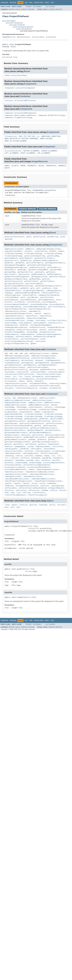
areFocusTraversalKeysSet (43, 358)
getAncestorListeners (44, 258)
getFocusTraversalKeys (38, 367)
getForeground (50, 426)
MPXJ (20, 629)
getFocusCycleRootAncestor (32, 423)
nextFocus (46, 460)
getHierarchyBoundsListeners (44, 428)
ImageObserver (9, 37)
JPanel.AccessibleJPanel (16, 75)
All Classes (50, 7)
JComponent (30, 84)
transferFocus (39, 493)
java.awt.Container (17, 25)
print (59, 300)
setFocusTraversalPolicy (16, 386)
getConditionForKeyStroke (39, 265)
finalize (23, 505)
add (6, 353)
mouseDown (36, 458)
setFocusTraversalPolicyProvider (45, 386)
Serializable (38, 37)
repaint (38, 313)
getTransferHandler (34, 284)
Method (31, 9)
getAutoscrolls (12, 260)
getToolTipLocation (14, 281)
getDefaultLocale (37, 267)
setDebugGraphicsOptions (16, 327)
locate (27, 376)
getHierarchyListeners (15, 430)
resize (34, 483)
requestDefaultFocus (14, 316)
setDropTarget (58, 486)
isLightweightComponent (33, 291)
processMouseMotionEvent (35, 307)
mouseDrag (47, 458)
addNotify (30, 249)
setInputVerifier (47, 332)
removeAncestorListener (15, 311)
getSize (46, 279)
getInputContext (53, 430)
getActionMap (53, 256)
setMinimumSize (27, 334)
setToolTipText (12, 339)
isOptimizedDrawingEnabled (27, 293)
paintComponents (53, 376)
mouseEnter (58, 458)
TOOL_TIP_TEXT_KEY (27, 136)
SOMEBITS (62, 166)
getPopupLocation (39, 277)
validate (43, 388)
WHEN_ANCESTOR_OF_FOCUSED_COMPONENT (21, 139)
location (15, 458)
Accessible (51, 37)
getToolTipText (31, 281)
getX (32, 288)
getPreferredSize (57, 277)
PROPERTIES (51, 166)
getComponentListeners (15, 421)
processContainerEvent (47, 379)
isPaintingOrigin (13, 295)
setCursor (45, 486)
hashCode (43, 505)
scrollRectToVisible (57, 320)
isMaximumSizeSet (13, 453)
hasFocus (9, 446)
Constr (24, 9)
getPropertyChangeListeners (17, 442)
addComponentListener (27, 398)
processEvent (11, 381)
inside (30, 446)
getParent (42, 440)
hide (55, 288)
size (18, 493)
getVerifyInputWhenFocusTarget (19, 286)
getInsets (40, 272)
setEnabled (10, 330)
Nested (11, 9)
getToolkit (18, 444)
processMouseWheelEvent (15, 469)
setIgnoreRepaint (56, 488)
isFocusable (36, 449)
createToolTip (41, 251)
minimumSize (38, 376)
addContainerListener (39, 353)
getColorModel (57, 419)
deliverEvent (27, 360)
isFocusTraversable (14, 451)
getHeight (22, 270)
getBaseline (26, 260)
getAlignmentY (26, 258)
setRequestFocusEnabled (44, 337)
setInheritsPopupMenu (15, 332)
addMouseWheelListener (39, 405)
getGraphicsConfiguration (16, 428)
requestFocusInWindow (15, 318)
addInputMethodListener (15, 403)
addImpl (55, 353)
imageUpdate (20, 446)
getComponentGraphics (55, 263)
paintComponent (12, 300)
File (24, 190)
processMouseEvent (13, 307)
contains (28, 251)
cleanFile (26, 216)
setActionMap (11, 323)
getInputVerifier (25, 272)
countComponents (12, 360)
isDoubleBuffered (13, 291)
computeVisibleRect (14, 251)
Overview (4, 3)
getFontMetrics (54, 267)
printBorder (20, 302)
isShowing (9, 456)
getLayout (34, 370)
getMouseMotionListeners (35, 437)
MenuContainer (24, 37)
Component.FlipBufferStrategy (18, 118)
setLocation (21, 490)
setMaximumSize (12, 334)
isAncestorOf (22, 372)
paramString (53, 237)
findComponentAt (53, 360)
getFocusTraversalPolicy (16, 370)
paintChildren (47, 297)
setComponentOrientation (27, 486)
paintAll (56, 460)
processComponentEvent (54, 463)
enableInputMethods (14, 414)
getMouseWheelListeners (15, 440)
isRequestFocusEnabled (49, 295)
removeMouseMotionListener (17, 479)
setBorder (24, 325)
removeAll (39, 381)
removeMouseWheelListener (43, 479)
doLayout (39, 360)
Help (52, 3)
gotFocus (42, 444)
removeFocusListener (14, 472)
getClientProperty (35, 263)
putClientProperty (57, 307)
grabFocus (47, 288)
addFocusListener (47, 398)
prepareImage (21, 463)
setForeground (55, 330)
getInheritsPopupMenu (38, 270)
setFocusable (11, 488)
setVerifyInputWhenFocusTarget (19, 341)
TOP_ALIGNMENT (44, 153)
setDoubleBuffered (56, 327)
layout (8, 376)
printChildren (34, 302)
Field (18, 9)
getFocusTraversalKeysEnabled (18, 426)
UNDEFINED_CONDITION (51, 136)
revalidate (40, 320)
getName (32, 440)
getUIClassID (39, 237)
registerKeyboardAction (15, 309)
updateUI (9, 239)
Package (13, 3)
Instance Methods (28, 209)
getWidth (24, 288)
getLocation (24, 274)
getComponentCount (13, 365)
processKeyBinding (39, 304)
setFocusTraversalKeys (27, 330)
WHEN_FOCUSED (46, 139)
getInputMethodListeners (16, 433)
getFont (38, 426)
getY (38, 288)
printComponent (49, 302)
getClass (33, 505)
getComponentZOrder (47, 365)
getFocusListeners (55, 423)
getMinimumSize (54, 274)
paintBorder (33, 297)
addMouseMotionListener (15, 405)
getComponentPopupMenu (15, 265)
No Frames (37, 7)
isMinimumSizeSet (30, 453)
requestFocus (31, 316)
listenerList (11, 136)
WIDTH (7, 168)
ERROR (23, 166)
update (33, 344)
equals (15, 505)
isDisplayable (11, 449)
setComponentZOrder (38, 383)
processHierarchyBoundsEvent (37, 465)
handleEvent (54, 444)
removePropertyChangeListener (18, 481)
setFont (43, 330)
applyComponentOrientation (17, 358)
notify (52, 505)
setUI (63, 237)
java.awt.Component (14, 23)
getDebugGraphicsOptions (16, 267)
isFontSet (29, 451)
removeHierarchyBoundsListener (40, 472)
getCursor (57, 421)
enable (61, 251)
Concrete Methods (48, 209)
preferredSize (11, 379)
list (14, 376)
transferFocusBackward (15, 495)
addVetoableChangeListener (49, 249)
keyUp (47, 456)
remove (21, 381)
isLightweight (59, 451)
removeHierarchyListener (16, 474)
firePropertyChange (14, 254)
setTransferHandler (29, 339)
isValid (19, 456)
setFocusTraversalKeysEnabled (32, 488)
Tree (31, 3)
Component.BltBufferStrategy (52, 115)
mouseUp (30, 460)
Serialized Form (10, 57)
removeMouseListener (33, 476)
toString (26, 493)
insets (61, 370)
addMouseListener (52, 403)
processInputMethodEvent (39, 467)
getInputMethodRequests (40, 433)
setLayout (9, 388)
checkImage (10, 407)
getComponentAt (42, 363)
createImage (60, 407)
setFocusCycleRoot (58, 383)
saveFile (25, 225)
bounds (54, 405)
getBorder (9, 263)
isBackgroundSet (43, 446)
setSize (54, 490)
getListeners (11, 274)
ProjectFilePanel (13, 190)
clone (7, 505)
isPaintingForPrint (50, 293)
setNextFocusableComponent (49, 334)
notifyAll (62, 505)
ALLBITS (15, 166)
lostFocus (25, 458)
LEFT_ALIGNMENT (12, 153)
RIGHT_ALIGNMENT (28, 153)
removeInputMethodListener (42, 474)
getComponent (27, 363)
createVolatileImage (27, 409)
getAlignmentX (11, 258)
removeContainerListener (16, 383)
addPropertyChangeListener (17, 356)
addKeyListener (35, 403)
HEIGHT (41, 166)
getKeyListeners (12, 435)
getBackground (31, 419)
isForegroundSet (43, 451)
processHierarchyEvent (15, 467)
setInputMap (32, 332)
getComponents (30, 365)
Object (50, 501)
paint (23, 297)
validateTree (55, 388)
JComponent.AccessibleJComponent (20, 88)
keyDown (39, 456)
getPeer (52, 440)
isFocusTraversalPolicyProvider (19, 374)
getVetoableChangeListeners (48, 286)
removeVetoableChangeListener (18, 313)
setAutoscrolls (55, 323)
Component (26, 109)
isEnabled (24, 449)
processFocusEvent (13, 465)
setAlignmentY (40, 323)
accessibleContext (13, 151)
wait (7, 507)
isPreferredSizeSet (49, 453)
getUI (29, 237)
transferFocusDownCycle (26, 388)
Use (26, 3)
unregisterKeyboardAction (16, 344)
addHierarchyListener (42, 400)
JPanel (13, 47)
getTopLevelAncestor (14, 284)
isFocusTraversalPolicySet (49, 374)
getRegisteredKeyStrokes (16, 279)
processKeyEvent (57, 304)
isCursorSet (58, 446)
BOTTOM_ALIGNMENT (31, 151)
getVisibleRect (12, 288)
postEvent (9, 463)
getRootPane (35, 279)
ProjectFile (38, 190)
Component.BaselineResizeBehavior (20, 115)
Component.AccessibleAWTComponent (20, 113)
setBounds (52, 483)
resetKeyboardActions (15, 320)
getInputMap (56, 270)
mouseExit (9, 460)
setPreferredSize (23, 337)
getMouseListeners (13, 437)
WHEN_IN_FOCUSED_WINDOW (15, 141)
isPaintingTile (29, 295)
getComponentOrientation (39, 421)
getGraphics (10, 270)
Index (47, 3)
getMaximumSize (38, 274)
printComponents (27, 379)
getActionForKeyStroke (35, 256)
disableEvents (11, 412)
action (8, 398)
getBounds (20, 263)
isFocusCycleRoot (38, 372)
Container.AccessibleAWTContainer (20, 100)
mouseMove (20, 460)
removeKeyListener (13, 476)
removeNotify (34, 311)
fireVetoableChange (14, 256)
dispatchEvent (26, 412)
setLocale (9, 490)
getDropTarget (11, 423)
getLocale (26, 435)
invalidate (10, 372)
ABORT (7, 166)
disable (53, 251)
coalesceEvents (35, 407)
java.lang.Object (9, 21)
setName (45, 490)
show (7, 493)
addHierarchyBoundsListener (17, 400)
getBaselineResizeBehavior (46, 260)
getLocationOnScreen (55, 435)
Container (25, 96)
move (37, 460)
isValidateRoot (12, 297)
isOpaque (9, 293)
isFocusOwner (49, 449)
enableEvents (48, 412)
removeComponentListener (48, 469)
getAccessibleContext (15, 237)
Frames (29, 7)
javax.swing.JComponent (23, 27)
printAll (9, 302)
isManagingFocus (54, 291)
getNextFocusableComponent (17, 277)
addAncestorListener (14, 249)
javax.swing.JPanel (24, 29)
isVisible (29, 456)
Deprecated (39, 3)
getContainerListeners (15, 367)
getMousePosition (48, 370)
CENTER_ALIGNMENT (49, 151)
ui (38, 136)
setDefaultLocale (37, 327)
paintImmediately (28, 300)
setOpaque (9, 337)
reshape (30, 320)
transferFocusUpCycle (37, 495)
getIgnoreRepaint (35, 430)
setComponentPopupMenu (41, 325)
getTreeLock (31, 444)
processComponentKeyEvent (16, 304)
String (44, 225)
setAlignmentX (25, 323)
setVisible (40, 341)
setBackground (11, 325)
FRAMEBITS (32, 166)
